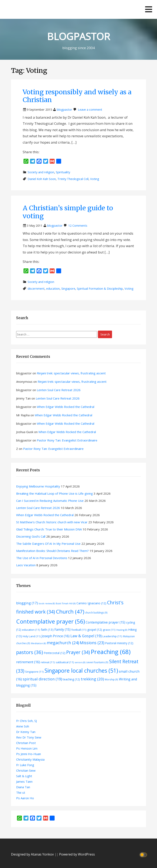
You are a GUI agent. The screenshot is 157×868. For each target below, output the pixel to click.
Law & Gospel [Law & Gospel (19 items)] (86, 636)
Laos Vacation (26, 565)
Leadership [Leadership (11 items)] (112, 636)
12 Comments (78, 226)
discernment (36, 289)
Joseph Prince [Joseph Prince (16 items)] (56, 636)
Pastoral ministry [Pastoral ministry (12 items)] (119, 643)
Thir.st (21, 793)
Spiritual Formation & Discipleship (100, 289)
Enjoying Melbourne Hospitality (38, 486)
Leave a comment (90, 110)
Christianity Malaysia (30, 759)
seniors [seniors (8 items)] (80, 662)
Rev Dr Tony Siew (29, 737)
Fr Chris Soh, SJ (26, 721)
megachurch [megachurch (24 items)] (63, 643)
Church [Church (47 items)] (70, 611)
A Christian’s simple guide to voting (68, 212)
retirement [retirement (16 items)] (28, 662)
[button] (149, 9)
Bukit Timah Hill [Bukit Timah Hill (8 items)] (66, 603)
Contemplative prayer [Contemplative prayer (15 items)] (105, 622)
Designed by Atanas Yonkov (33, 854)
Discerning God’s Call (31, 536)
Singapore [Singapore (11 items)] (34, 672)
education (53, 289)
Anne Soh (23, 726)
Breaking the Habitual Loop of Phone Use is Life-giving (54, 493)
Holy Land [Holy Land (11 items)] (32, 636)
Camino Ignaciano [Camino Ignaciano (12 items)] (91, 603)
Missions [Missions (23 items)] (92, 643)
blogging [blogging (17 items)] (27, 603)
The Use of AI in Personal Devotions (42, 558)
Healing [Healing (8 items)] (122, 630)
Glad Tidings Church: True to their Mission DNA (49, 529)
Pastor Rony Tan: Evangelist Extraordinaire (67, 440)
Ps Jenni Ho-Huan (29, 754)
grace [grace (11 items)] (109, 630)
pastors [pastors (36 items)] (30, 652)
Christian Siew (26, 770)
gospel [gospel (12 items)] (95, 630)
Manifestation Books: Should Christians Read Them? (52, 551)
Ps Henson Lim (27, 748)
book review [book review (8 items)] (47, 603)
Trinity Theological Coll (73, 179)
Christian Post (26, 743)
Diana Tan (23, 787)
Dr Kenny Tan (26, 732)
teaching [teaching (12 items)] (71, 679)
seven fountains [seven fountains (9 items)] (97, 662)
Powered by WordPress (77, 854)
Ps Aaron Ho (25, 798)
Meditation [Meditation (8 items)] (39, 643)
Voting (95, 179)
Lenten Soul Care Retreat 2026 (59, 390)
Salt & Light (24, 776)
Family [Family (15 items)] (62, 629)
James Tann (24, 781)
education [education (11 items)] (31, 630)
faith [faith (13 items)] (47, 629)
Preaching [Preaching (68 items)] (111, 652)
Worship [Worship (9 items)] (111, 679)
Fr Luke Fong (25, 765)
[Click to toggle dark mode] (144, 854)
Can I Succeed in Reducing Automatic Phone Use (50, 501)
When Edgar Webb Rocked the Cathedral (66, 407)
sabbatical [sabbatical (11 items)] (65, 662)
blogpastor (64, 110)
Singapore (68, 289)
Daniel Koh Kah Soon (42, 179)
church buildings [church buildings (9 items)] (96, 612)
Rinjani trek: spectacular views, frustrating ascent (71, 373)
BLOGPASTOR (79, 36)
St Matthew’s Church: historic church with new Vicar (52, 522)
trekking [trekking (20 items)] (92, 679)
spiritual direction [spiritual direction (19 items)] (42, 679)
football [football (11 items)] (79, 630)
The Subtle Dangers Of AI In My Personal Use (48, 544)
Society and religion (41, 172)
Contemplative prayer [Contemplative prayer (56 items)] (50, 621)
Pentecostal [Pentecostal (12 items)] (55, 653)
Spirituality (63, 172)
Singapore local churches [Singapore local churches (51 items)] (81, 670)
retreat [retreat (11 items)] (48, 662)
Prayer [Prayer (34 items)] (78, 652)
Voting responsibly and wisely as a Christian (77, 96)
